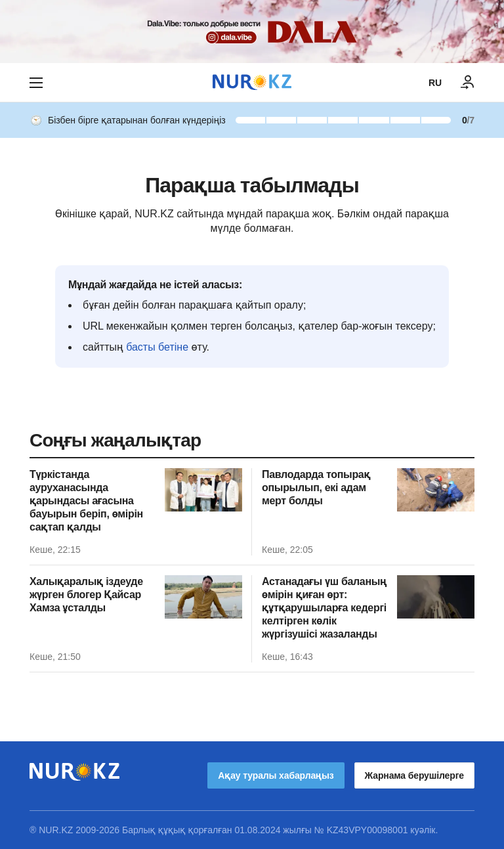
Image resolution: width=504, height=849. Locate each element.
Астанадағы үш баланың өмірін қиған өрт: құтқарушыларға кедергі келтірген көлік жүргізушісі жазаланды (324, 608)
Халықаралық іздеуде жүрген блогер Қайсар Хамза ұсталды (86, 595)
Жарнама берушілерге (414, 775)
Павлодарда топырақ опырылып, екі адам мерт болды (316, 488)
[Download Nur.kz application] (252, 32)
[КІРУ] (468, 83)
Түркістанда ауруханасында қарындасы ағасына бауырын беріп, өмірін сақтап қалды (86, 501)
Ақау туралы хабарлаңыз (276, 775)
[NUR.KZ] (252, 82)
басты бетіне (157, 347)
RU (435, 83)
